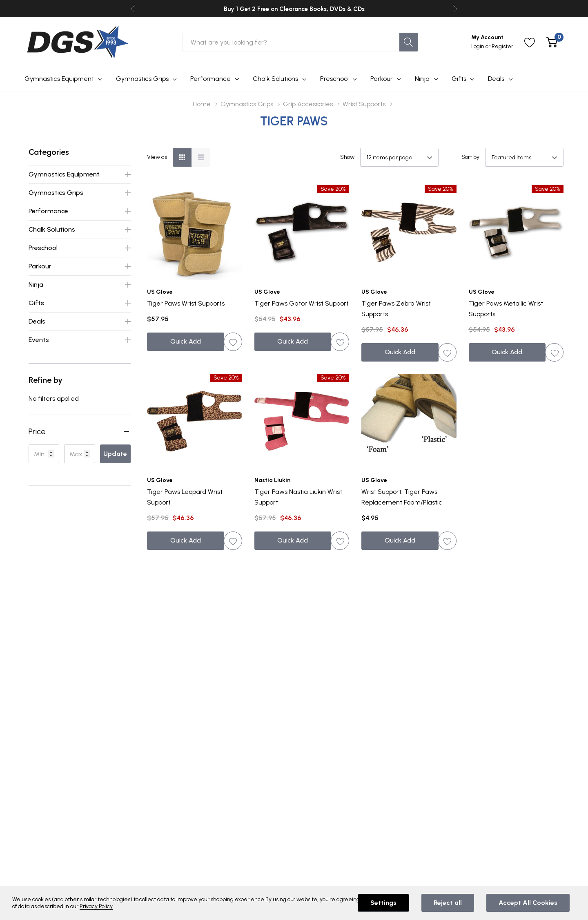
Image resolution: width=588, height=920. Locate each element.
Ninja (422, 79)
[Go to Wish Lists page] (530, 42)
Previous (133, 9)
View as (157, 157)
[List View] (201, 157)
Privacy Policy (96, 906)
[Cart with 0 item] (552, 42)
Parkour (382, 79)
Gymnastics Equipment (59, 79)
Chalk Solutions (275, 79)
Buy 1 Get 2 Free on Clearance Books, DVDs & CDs (294, 9)
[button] (80, 431)
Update (115, 454)
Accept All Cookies (528, 903)
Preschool (334, 79)
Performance (210, 79)
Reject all (448, 903)
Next (455, 9)
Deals (496, 79)
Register (502, 46)
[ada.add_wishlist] (233, 342)
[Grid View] (182, 157)
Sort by (470, 157)
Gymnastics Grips (142, 79)
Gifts (459, 79)
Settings (383, 903)
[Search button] (409, 42)
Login (478, 46)
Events (39, 340)
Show (347, 157)
